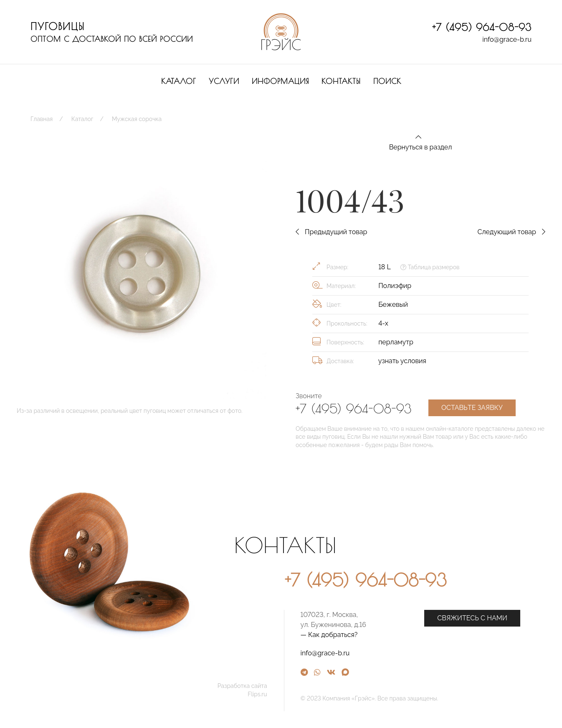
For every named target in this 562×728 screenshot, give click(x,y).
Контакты (341, 81)
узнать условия (402, 361)
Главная (42, 119)
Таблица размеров (430, 267)
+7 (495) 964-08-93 (482, 27)
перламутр (396, 342)
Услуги (224, 81)
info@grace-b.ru (507, 39)
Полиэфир (395, 286)
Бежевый (393, 305)
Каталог (179, 81)
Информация (280, 81)
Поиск (387, 81)
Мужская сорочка (137, 119)
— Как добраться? (411, 635)
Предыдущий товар (331, 232)
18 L (384, 267)
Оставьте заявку (472, 408)
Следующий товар (511, 232)
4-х (383, 323)
